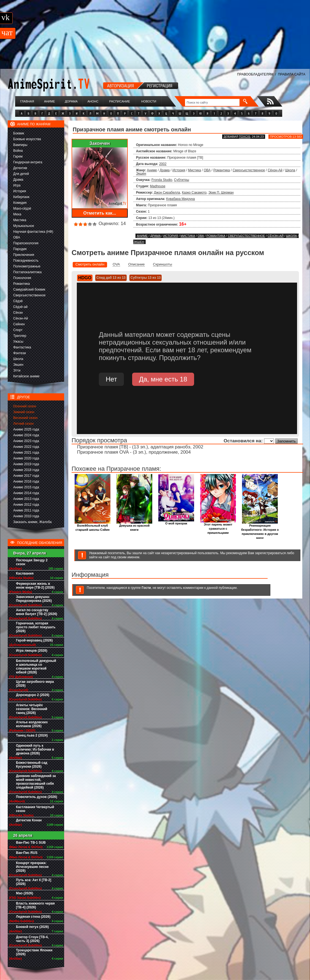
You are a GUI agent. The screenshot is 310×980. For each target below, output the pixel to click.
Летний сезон (23, 424)
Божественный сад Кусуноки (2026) (32, 765)
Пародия (20, 249)
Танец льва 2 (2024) (32, 735)
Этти (17, 370)
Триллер (20, 336)
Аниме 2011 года (26, 510)
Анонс (93, 101)
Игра (17, 185)
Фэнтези (20, 353)
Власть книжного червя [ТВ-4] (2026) (35, 905)
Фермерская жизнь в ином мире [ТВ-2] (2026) (35, 586)
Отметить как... (100, 213)
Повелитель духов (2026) (36, 797)
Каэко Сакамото (194, 193)
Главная (27, 101)
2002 (163, 164)
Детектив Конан (29, 820)
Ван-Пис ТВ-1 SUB (31, 843)
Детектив (20, 168)
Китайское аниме (26, 376)
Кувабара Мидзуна (181, 199)
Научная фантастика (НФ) (33, 232)
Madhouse (158, 186)
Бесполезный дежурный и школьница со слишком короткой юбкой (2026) (36, 667)
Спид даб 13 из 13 (111, 278)
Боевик (19, 133)
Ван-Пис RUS (27, 853)
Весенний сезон (25, 418)
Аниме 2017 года (26, 476)
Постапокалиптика (27, 272)
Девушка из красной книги (134, 526)
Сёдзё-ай (20, 307)
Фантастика (22, 347)
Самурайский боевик (29, 289)
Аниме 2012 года (26, 505)
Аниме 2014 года (26, 493)
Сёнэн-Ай (21, 318)
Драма (18, 180)
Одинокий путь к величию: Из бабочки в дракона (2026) (35, 749)
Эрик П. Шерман (221, 193)
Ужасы (18, 342)
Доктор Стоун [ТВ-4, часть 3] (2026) (32, 939)
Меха (17, 214)
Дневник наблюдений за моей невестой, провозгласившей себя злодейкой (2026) (36, 782)
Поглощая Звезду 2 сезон (32, 562)
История (20, 191)
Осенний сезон (25, 406)
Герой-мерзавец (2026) (34, 640)
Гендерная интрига (28, 162)
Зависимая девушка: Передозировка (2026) (34, 599)
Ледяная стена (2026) (33, 917)
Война (18, 151)
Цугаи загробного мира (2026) (35, 684)
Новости (149, 101)
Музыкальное (24, 226)
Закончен (100, 143)
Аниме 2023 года (26, 441)
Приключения (24, 255)
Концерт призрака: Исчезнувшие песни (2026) (32, 867)
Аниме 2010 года (26, 516)
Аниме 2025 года (26, 429)
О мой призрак (176, 522)
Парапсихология (26, 243)
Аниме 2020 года (26, 458)
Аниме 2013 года (26, 499)
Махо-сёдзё (22, 209)
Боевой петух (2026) (32, 927)
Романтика (21, 284)
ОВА (17, 237)
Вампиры (20, 145)
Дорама (71, 101)
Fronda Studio (162, 180)
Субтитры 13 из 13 (146, 278)
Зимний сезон (24, 412)
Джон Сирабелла (167, 193)
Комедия (20, 203)
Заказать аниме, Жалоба (32, 522)
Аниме (50, 101)
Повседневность (26, 261)
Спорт (18, 330)
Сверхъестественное (29, 295)
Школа (18, 359)
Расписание (120, 101)
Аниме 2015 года (26, 487)
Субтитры (182, 180)
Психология (22, 278)
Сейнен (19, 324)
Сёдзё (18, 301)
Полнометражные (27, 266)
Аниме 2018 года (26, 470)
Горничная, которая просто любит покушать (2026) (36, 627)
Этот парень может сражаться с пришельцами (218, 527)
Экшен (18, 365)
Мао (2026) (25, 893)
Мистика (20, 220)
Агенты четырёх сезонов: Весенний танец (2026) (32, 709)
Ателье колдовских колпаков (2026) (32, 724)
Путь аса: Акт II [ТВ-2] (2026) (34, 882)
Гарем (18, 156)
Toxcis (245, 137)
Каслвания (25, 573)
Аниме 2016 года (26, 481)
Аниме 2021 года (26, 453)
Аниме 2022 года (26, 447)
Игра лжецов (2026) (32, 651)
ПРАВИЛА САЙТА (292, 74)
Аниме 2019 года (26, 464)
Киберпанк (21, 197)
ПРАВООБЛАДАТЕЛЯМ (255, 74)
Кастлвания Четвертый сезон (35, 809)
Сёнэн (18, 313)
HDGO (85, 278)
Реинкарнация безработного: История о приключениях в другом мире (260, 530)
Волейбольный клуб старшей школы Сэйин (93, 526)
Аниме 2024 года (26, 435)
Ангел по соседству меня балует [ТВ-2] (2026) (37, 612)
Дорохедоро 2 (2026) (33, 695)
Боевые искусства (27, 139)
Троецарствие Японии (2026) (34, 952)
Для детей (21, 174)
